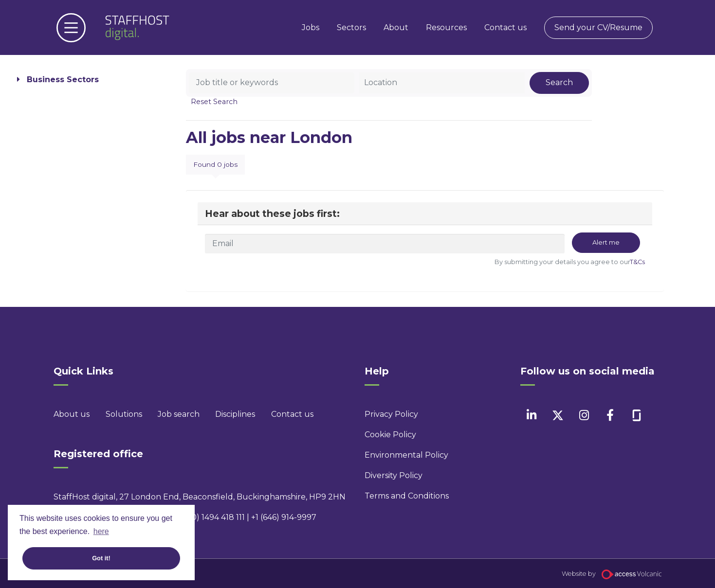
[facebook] (610, 415)
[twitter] (558, 415)
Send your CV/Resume (598, 27)
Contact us (505, 27)
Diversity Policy (394, 475)
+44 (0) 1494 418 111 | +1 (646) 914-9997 (245, 517)
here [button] (101, 531)
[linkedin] (531, 415)
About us (72, 414)
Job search (179, 414)
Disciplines (235, 414)
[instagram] (584, 415)
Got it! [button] (101, 558)
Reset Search (214, 102)
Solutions (124, 414)
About (396, 27)
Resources (446, 27)
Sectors (351, 27)
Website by (612, 574)
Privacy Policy (391, 414)
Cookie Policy (390, 435)
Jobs (311, 27)
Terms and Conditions (407, 496)
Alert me (606, 242)
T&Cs (637, 262)
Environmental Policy (406, 455)
